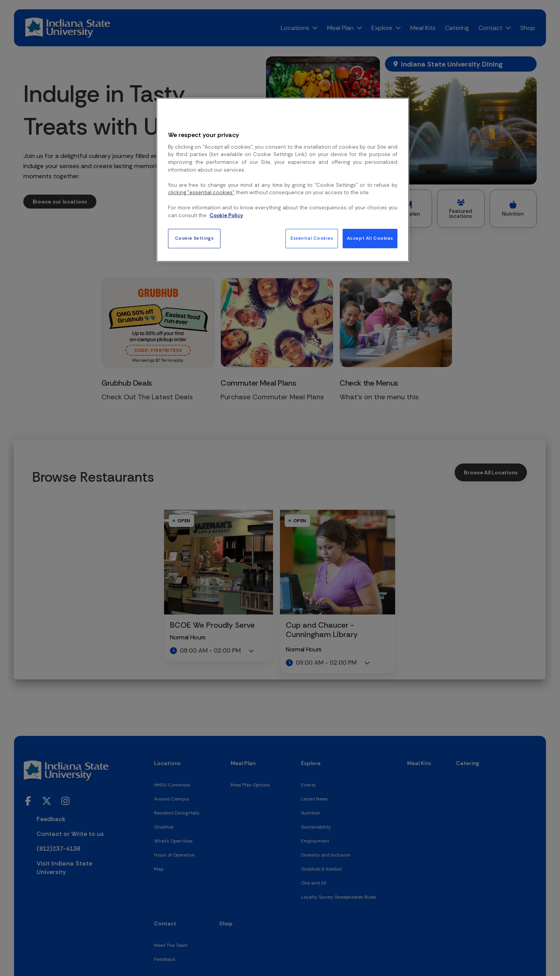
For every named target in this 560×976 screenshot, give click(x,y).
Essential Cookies (312, 238)
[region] (283, 180)
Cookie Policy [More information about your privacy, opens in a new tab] (226, 215)
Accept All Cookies (370, 238)
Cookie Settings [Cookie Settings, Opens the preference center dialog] (194, 238)
